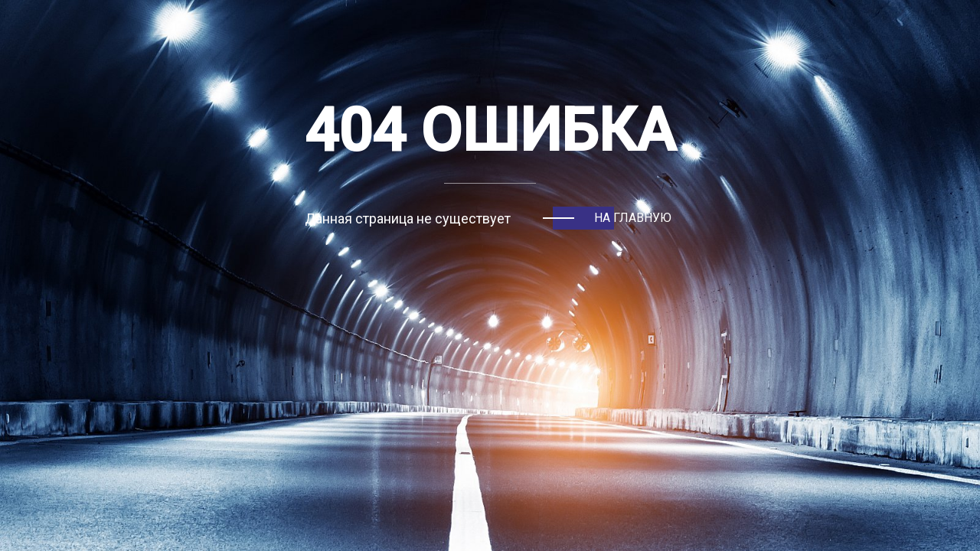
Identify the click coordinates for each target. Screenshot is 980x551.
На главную (633, 218)
